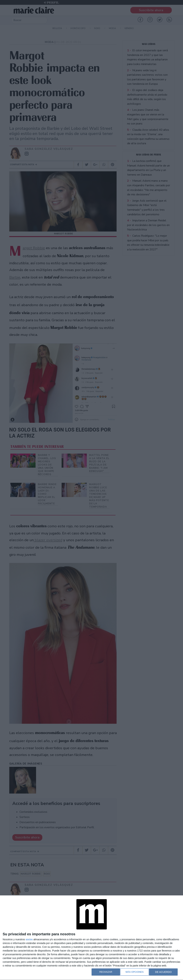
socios (29, 939)
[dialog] (91, 938)
